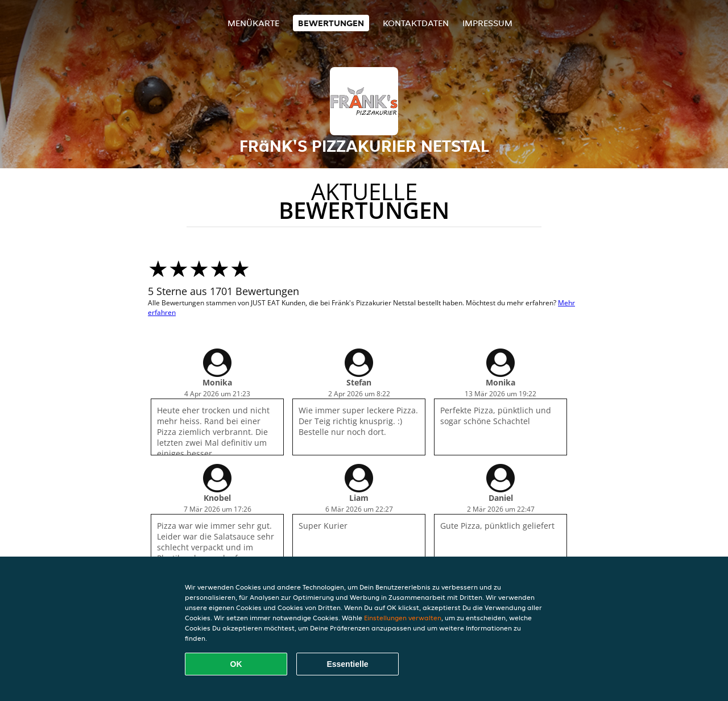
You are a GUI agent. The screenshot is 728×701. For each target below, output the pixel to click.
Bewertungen (331, 23)
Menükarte (253, 23)
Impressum (487, 23)
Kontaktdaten (416, 23)
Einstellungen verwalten (403, 618)
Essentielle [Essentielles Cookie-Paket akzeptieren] (347, 664)
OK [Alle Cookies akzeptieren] (236, 664)
